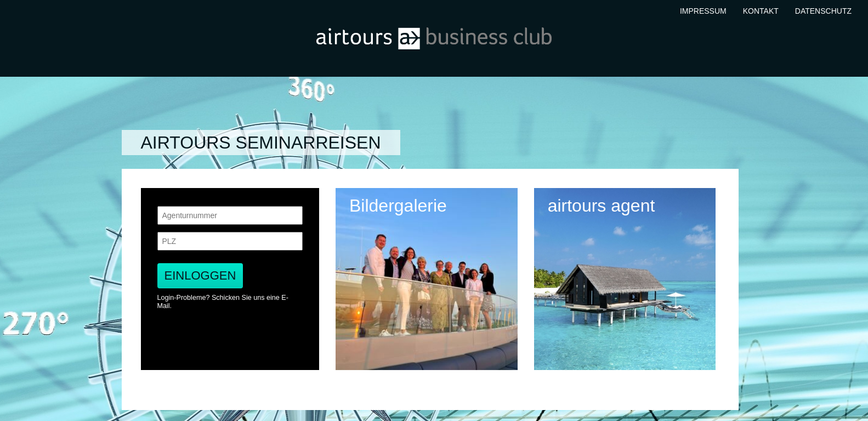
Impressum (703, 11)
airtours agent (602, 206)
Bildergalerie (398, 206)
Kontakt (761, 11)
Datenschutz (823, 11)
